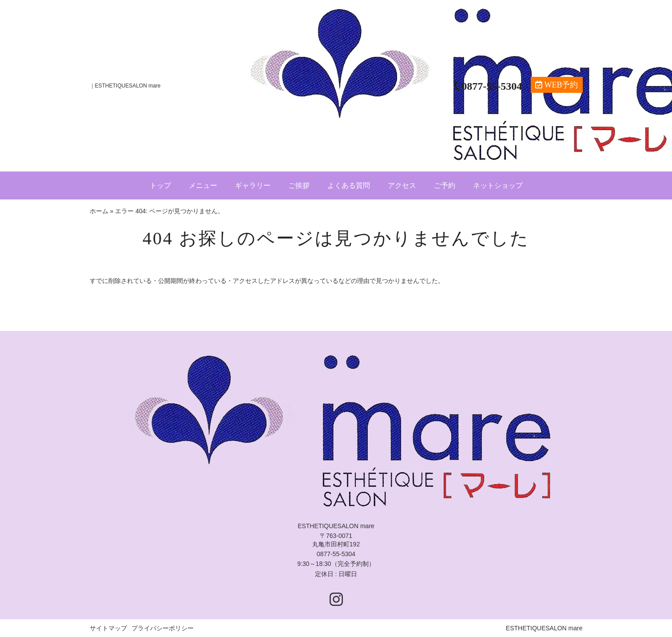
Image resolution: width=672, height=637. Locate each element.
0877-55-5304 (336, 554)
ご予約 (445, 185)
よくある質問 (349, 185)
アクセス (402, 185)
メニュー (203, 185)
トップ (160, 185)
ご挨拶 (299, 185)
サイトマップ (108, 628)
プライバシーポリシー (163, 628)
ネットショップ (498, 185)
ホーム (99, 211)
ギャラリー (253, 185)
